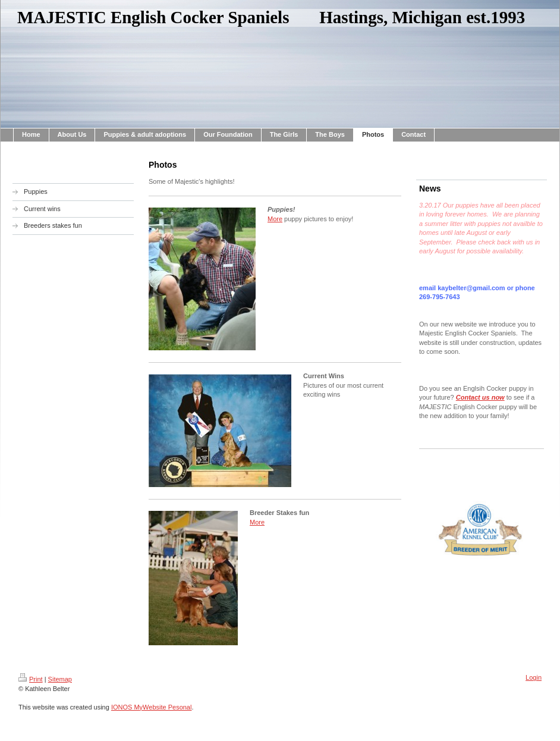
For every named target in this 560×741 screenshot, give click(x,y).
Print (31, 679)
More (275, 219)
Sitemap (60, 679)
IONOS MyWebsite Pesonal (152, 707)
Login (534, 677)
